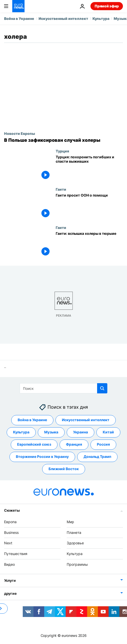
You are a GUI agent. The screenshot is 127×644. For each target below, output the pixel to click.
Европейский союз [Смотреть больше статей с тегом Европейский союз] (34, 444)
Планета (74, 532)
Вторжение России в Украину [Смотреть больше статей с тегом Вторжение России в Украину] (42, 456)
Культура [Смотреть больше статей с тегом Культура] (21, 432)
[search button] (102, 388)
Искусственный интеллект (63, 18)
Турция (62, 151)
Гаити (61, 189)
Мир (70, 522)
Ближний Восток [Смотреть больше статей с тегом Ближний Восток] (64, 469)
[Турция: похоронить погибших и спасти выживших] (89, 168)
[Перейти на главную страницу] (18, 6)
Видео (9, 564)
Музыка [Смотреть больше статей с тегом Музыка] (51, 432)
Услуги (10, 580)
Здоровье (75, 543)
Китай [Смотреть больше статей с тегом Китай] (108, 432)
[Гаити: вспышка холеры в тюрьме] (89, 244)
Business (11, 532)
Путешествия (16, 554)
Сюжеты (12, 510)
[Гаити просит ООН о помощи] (89, 206)
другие (10, 593)
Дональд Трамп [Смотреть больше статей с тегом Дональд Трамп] (97, 456)
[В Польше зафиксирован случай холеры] (63, 140)
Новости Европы (20, 133)
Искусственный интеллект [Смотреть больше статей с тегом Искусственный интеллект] (86, 420)
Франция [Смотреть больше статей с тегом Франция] (74, 444)
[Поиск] (63, 388)
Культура (101, 18)
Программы (77, 564)
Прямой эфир (107, 6)
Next (8, 543)
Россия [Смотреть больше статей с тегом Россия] (103, 444)
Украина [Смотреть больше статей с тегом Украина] (80, 432)
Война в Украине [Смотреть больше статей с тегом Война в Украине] (32, 420)
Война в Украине (19, 18)
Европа (10, 522)
